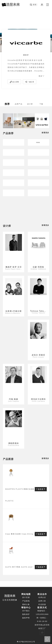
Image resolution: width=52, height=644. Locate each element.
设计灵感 (26, 597)
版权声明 (26, 618)
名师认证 (42, 597)
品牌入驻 (42, 601)
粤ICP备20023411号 (26, 642)
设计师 (7, 226)
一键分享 (30, 82)
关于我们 (26, 611)
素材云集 (26, 604)
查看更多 (45, 133)
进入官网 (14, 82)
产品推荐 (8, 133)
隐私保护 (26, 614)
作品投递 (42, 604)
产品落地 (26, 601)
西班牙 (26, 55)
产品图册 (8, 459)
